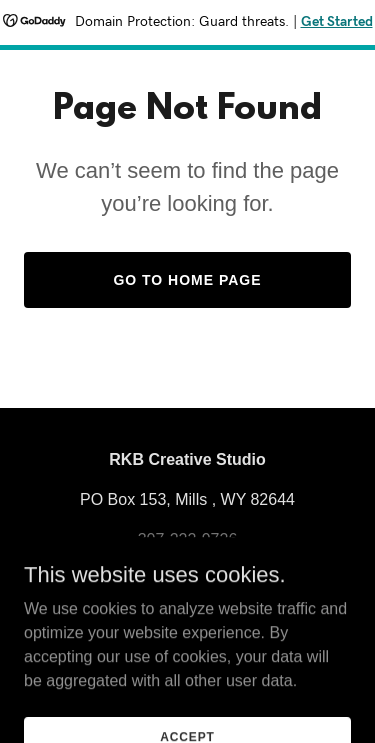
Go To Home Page (187, 280)
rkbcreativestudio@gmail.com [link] (187, 563)
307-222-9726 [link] (188, 539)
